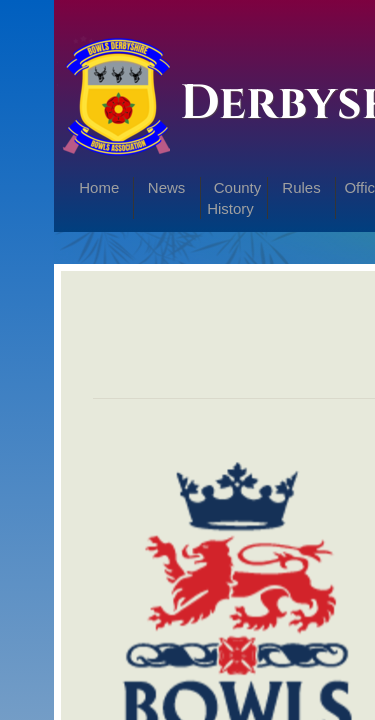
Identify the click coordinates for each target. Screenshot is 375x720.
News (167, 187)
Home (99, 187)
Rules (301, 187)
